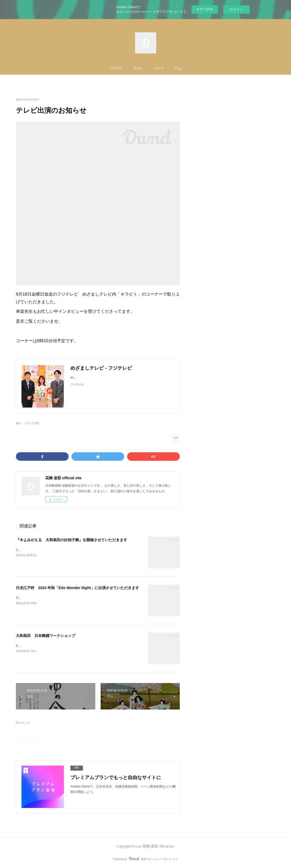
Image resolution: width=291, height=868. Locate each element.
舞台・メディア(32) (28, 423)
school (158, 68)
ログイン (236, 9)
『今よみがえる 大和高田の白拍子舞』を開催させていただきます (71, 540)
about (138, 68)
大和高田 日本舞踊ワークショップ (46, 636)
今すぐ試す (205, 9)
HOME (116, 68)
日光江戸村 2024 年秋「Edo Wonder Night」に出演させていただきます (77, 588)
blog (178, 68)
